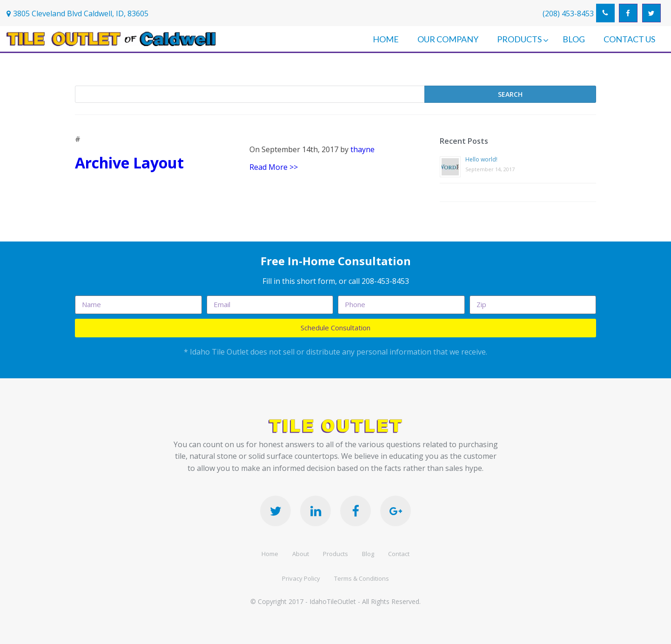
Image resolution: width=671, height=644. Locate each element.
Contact (399, 554)
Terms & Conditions (362, 578)
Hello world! (481, 159)
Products (335, 554)
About (301, 554)
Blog (368, 554)
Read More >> (274, 167)
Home (270, 554)
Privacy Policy (301, 578)
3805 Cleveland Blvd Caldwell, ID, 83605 (81, 13)
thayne (362, 149)
